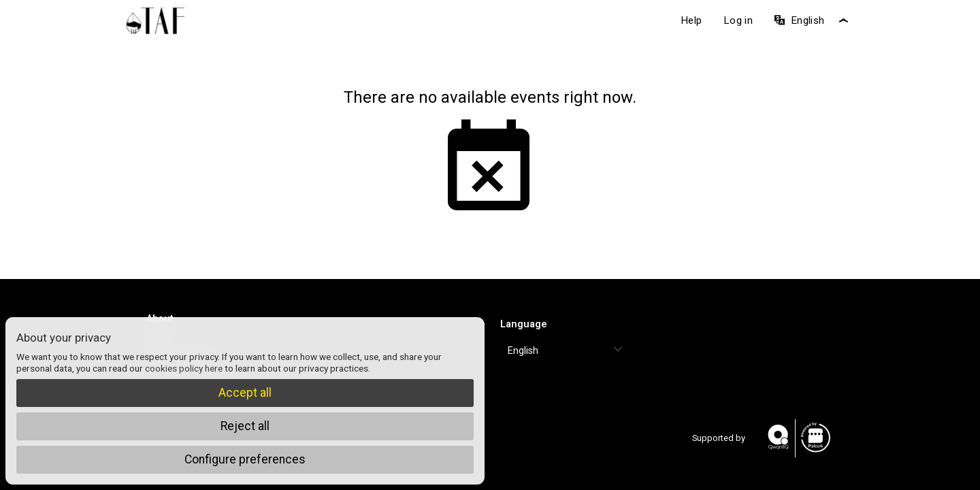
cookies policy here (184, 368)
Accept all (245, 393)
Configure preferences (245, 459)
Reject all (245, 426)
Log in (738, 20)
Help (691, 20)
